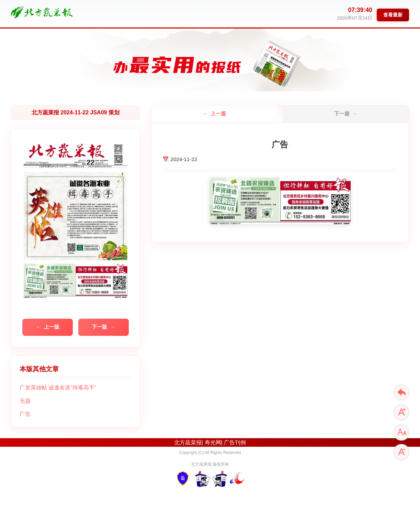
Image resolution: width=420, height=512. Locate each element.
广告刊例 (235, 442)
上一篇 (218, 113)
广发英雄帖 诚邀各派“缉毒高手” (58, 388)
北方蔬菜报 (188, 442)
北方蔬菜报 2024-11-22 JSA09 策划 (76, 112)
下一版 (99, 327)
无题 (25, 401)
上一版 (52, 327)
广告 (25, 414)
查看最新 (393, 15)
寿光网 (213, 442)
